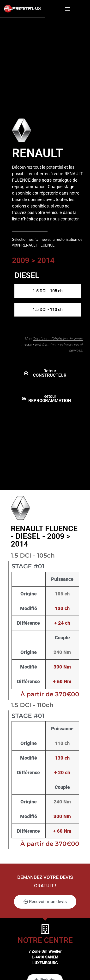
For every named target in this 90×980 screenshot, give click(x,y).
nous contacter (64, 219)
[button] (68, 9)
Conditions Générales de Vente (58, 339)
